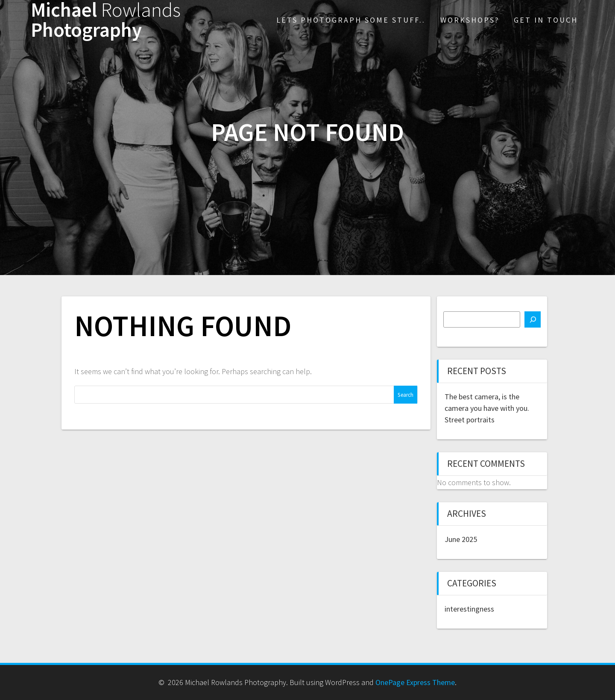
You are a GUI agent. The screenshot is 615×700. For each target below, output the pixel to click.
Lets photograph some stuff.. (351, 20)
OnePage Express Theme (415, 682)
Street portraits (470, 420)
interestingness (469, 609)
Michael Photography (106, 20)
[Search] (533, 319)
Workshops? (470, 20)
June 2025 (461, 539)
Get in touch (546, 20)
